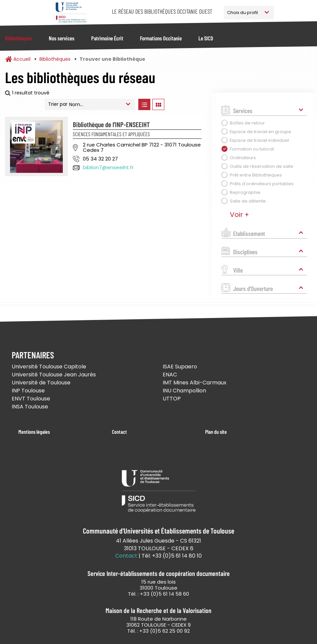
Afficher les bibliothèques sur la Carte (186, 104)
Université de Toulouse (41, 383)
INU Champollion (184, 391)
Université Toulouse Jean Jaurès (54, 375)
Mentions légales (34, 432)
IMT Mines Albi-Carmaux (195, 383)
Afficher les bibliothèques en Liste (144, 104)
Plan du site (216, 432)
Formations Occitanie (161, 38)
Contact (119, 432)
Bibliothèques (19, 38)
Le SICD (206, 38)
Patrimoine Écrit (107, 38)
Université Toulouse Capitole (49, 367)
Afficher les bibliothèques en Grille (158, 104)
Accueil (22, 59)
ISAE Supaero (180, 367)
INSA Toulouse (30, 407)
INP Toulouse (28, 391)
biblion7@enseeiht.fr (108, 167)
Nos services (62, 38)
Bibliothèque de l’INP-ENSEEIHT (111, 124)
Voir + (240, 215)
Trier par (58, 104)
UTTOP (172, 399)
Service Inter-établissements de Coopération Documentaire (71, 13)
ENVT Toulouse (31, 399)
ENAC (170, 375)
